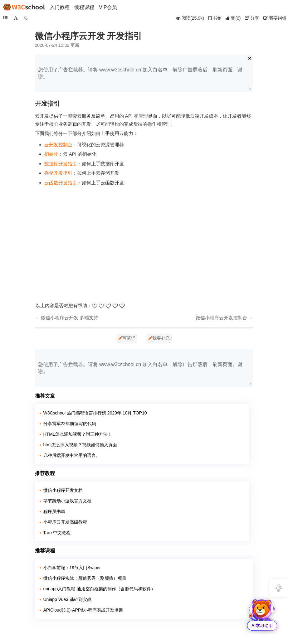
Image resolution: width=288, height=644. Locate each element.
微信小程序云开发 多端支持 (70, 318)
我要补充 (159, 338)
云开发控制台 (58, 145)
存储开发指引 (58, 173)
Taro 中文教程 (57, 533)
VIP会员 (108, 7)
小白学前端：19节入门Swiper (72, 568)
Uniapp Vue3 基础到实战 (67, 599)
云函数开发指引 (61, 183)
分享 (252, 18)
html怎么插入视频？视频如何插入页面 (80, 445)
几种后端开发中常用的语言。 (72, 455)
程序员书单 (54, 511)
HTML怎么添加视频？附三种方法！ (78, 434)
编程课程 (84, 7)
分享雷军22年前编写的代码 (70, 424)
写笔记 (127, 338)
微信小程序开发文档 (63, 490)
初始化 (51, 154)
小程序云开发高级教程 (65, 522)
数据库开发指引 (61, 164)
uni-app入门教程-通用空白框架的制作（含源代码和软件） (99, 589)
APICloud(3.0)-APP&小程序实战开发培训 (83, 610)
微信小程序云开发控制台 (221, 318)
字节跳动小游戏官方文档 (67, 501)
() (233, 18)
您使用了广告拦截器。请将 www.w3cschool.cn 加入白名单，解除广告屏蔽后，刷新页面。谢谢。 (140, 73)
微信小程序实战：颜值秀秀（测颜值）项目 (85, 578)
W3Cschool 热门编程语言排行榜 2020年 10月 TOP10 (95, 413)
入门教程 (60, 7)
